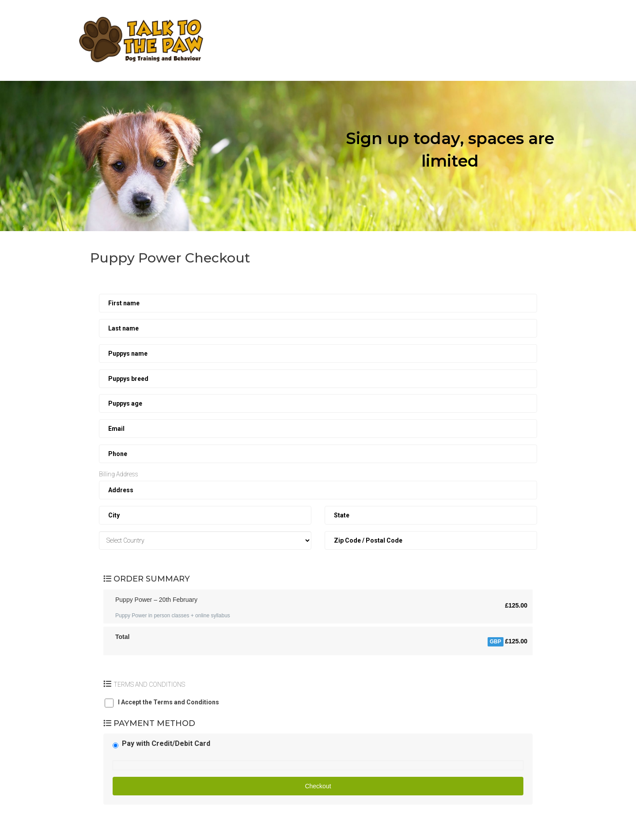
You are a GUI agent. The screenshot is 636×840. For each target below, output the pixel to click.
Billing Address (119, 474)
